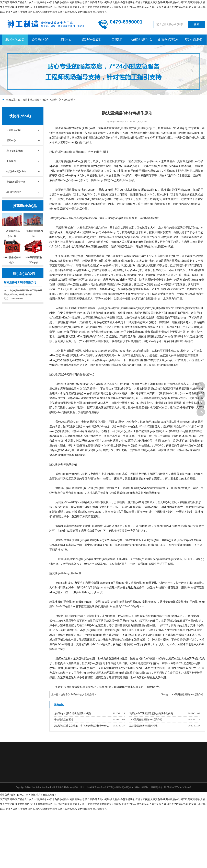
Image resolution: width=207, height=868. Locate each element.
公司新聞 (68, 100)
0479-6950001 (201, 386)
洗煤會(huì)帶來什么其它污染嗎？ (79, 694)
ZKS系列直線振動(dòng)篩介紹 (187, 694)
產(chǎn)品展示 (91, 39)
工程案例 (117, 39)
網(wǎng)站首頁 (15, 39)
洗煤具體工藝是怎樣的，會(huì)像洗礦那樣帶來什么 (82, 726)
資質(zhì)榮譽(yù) (168, 39)
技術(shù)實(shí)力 (143, 39)
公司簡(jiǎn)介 (40, 39)
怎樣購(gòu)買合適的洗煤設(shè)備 (73, 713)
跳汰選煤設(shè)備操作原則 (144, 726)
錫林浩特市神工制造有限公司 (33, 100)
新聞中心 (66, 39)
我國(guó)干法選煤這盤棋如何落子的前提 (151, 713)
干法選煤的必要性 (64, 719)
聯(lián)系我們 (194, 39)
